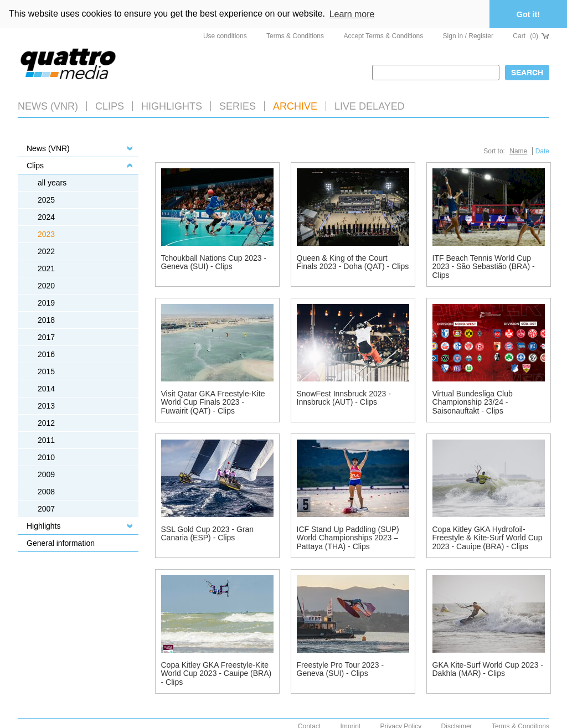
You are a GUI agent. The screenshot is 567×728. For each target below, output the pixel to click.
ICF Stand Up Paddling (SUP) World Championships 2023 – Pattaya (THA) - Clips (348, 537)
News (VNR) (48, 106)
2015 (46, 371)
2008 (46, 491)
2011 (46, 440)
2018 (46, 319)
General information (61, 543)
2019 (46, 302)
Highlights (43, 525)
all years (52, 182)
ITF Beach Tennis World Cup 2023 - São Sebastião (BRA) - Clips (484, 266)
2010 (46, 457)
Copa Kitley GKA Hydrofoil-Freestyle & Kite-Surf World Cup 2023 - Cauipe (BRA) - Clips (488, 537)
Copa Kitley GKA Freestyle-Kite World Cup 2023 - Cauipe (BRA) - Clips (217, 673)
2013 (46, 405)
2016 (46, 354)
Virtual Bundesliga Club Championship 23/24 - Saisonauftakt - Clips (473, 402)
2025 (46, 199)
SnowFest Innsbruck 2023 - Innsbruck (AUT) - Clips (344, 397)
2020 (46, 285)
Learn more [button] (352, 14)
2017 (46, 337)
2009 (46, 474)
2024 (46, 216)
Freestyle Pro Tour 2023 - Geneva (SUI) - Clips (341, 668)
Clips (110, 106)
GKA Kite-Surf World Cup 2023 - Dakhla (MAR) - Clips (488, 668)
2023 (46, 234)
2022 (46, 251)
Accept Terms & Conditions (383, 35)
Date (542, 151)
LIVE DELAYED (370, 106)
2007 (46, 508)
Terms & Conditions (295, 35)
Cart (531, 35)
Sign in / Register (468, 35)
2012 (46, 422)
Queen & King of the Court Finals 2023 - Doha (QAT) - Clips (353, 262)
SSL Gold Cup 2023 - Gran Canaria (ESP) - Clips (208, 533)
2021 (46, 268)
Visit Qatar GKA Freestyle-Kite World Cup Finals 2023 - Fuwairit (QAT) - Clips (213, 402)
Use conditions (225, 35)
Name (518, 151)
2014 (46, 388)
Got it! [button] (528, 14)
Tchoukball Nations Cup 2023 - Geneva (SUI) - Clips (214, 262)
